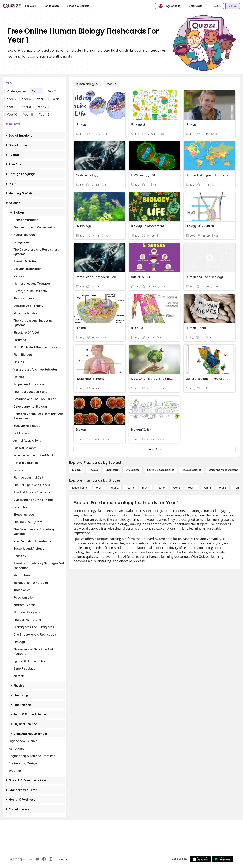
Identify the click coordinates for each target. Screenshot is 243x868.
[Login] (217, 6)
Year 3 (11, 99)
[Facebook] (44, 859)
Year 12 (44, 115)
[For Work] (31, 6)
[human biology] (87, 84)
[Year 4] (146, 488)
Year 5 (42, 99)
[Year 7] (192, 488)
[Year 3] (130, 488)
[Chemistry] (112, 470)
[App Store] (200, 859)
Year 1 (36, 91)
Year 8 (27, 107)
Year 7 (11, 107)
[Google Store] (222, 859)
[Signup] (233, 6)
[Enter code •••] (198, 6)
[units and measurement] (223, 470)
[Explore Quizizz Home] (12, 6)
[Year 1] (111, 84)
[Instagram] (51, 859)
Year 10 (12, 115)
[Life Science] (133, 470)
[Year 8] (207, 488)
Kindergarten (16, 91)
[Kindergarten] (80, 488)
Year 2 (51, 91)
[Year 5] (161, 488)
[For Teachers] (52, 6)
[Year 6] (176, 488)
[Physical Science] (192, 470)
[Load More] (155, 449)
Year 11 (28, 115)
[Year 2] (115, 488)
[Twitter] (37, 859)
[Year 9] (223, 488)
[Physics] (93, 470)
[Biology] (77, 470)
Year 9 (42, 107)
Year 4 (26, 99)
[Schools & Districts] (78, 6)
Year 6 (57, 99)
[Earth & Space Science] (161, 470)
